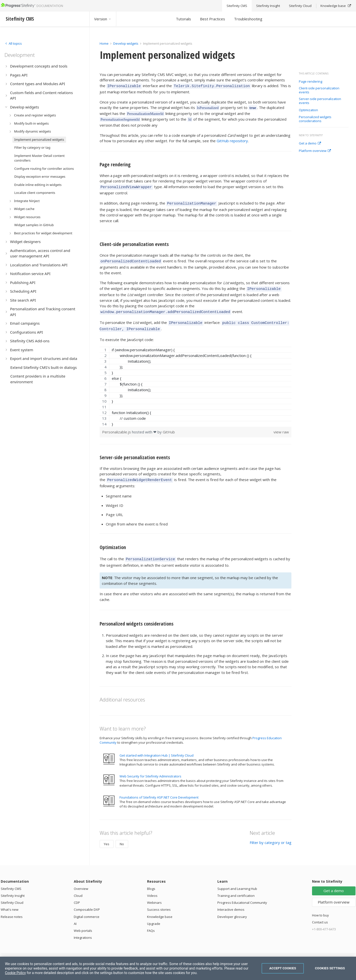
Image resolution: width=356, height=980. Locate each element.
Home (104, 43)
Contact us (320, 915)
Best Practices (213, 19)
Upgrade (154, 916)
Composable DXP (87, 902)
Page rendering (311, 82)
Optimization (308, 110)
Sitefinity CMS (11, 881)
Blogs (151, 881)
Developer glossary (232, 909)
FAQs (151, 923)
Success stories (159, 902)
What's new (10, 902)
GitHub (169, 426)
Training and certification (236, 888)
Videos (152, 888)
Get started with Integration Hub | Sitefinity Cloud (157, 748)
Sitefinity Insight (13, 888)
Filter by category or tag (271, 835)
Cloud (78, 888)
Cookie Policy (15, 973)
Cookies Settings (330, 968)
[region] (196, 381)
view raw (281, 426)
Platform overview (315, 151)
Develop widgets (126, 43)
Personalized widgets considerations (315, 119)
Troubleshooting (248, 19)
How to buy (320, 908)
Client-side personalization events (319, 90)
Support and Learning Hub (237, 881)
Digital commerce (87, 909)
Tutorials (183, 19)
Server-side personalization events (320, 101)
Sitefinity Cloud (12, 895)
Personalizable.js (117, 426)
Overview (81, 881)
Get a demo (310, 143)
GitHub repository (232, 140)
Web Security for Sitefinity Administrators (150, 769)
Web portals (83, 923)
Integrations (83, 930)
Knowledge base (160, 909)
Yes (107, 837)
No (122, 837)
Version (103, 19)
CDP (77, 895)
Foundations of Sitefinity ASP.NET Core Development (159, 790)
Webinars (154, 895)
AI (75, 916)
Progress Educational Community (242, 895)
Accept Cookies (283, 968)
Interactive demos (231, 902)
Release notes (12, 909)
